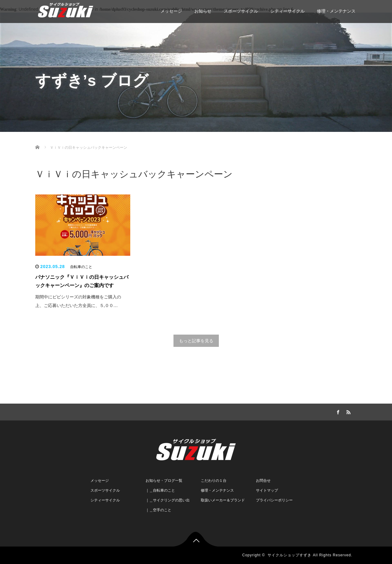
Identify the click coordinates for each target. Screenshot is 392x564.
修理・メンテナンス (336, 11)
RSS (348, 411)
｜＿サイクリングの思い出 (168, 500)
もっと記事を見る (196, 341)
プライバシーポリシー (274, 500)
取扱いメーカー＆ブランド (223, 500)
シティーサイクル (287, 11)
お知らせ (203, 11)
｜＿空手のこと (158, 510)
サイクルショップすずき (289, 555)
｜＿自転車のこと (160, 490)
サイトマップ (267, 490)
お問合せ (263, 481)
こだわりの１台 (214, 481)
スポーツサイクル (241, 11)
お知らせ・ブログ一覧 (164, 481)
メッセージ (171, 11)
